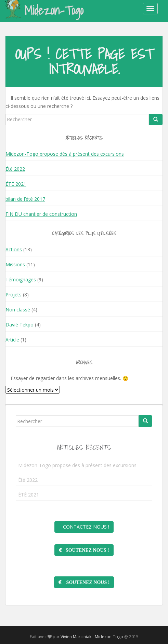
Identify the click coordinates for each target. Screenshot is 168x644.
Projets (14, 295)
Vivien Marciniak (76, 637)
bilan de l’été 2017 (25, 199)
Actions (14, 249)
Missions (15, 264)
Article (12, 340)
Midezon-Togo (44, 10)
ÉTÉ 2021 (16, 184)
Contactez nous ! (84, 527)
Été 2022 (15, 169)
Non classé (18, 310)
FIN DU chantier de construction (41, 214)
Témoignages (21, 279)
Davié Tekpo (20, 325)
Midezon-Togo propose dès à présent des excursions (65, 154)
